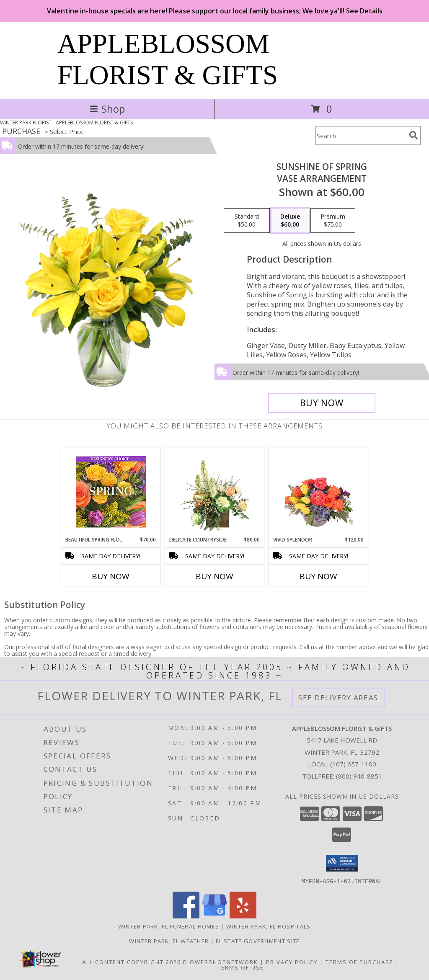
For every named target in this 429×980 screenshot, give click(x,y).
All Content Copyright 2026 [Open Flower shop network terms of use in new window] (132, 962)
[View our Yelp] (243, 916)
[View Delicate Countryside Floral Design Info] (215, 492)
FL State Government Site (258, 941)
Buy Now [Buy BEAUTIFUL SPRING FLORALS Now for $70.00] (111, 576)
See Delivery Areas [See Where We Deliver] (338, 698)
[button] (342, 863)
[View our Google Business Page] (214, 916)
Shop (107, 109)
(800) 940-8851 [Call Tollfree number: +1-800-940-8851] (359, 776)
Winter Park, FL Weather (169, 941)
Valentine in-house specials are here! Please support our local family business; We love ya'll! (215, 11)
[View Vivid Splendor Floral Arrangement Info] (319, 492)
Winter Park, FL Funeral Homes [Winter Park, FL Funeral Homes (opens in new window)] (169, 926)
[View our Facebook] (186, 916)
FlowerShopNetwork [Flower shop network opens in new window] (221, 962)
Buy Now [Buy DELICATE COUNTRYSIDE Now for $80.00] (214, 576)
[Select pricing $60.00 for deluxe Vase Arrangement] (290, 221)
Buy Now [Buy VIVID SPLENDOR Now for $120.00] (318, 576)
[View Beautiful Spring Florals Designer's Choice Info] (111, 492)
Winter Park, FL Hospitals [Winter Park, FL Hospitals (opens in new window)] (269, 926)
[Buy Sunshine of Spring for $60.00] (322, 403)
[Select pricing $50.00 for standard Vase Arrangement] (247, 221)
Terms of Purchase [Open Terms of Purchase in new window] (359, 962)
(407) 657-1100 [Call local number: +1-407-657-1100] (353, 764)
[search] (413, 135)
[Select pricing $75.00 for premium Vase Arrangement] (333, 221)
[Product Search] (361, 135)
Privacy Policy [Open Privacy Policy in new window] (292, 962)
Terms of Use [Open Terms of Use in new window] (241, 967)
